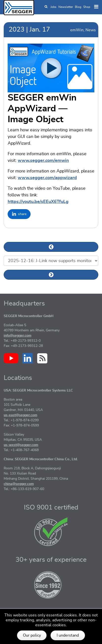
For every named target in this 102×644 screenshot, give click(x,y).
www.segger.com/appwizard (47, 178)
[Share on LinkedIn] (19, 214)
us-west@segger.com (21, 445)
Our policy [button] (32, 635)
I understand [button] (68, 635)
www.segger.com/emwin (43, 161)
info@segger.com (17, 336)
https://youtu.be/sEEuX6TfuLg (38, 202)
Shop (87, 7)
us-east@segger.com (20, 415)
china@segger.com (19, 484)
